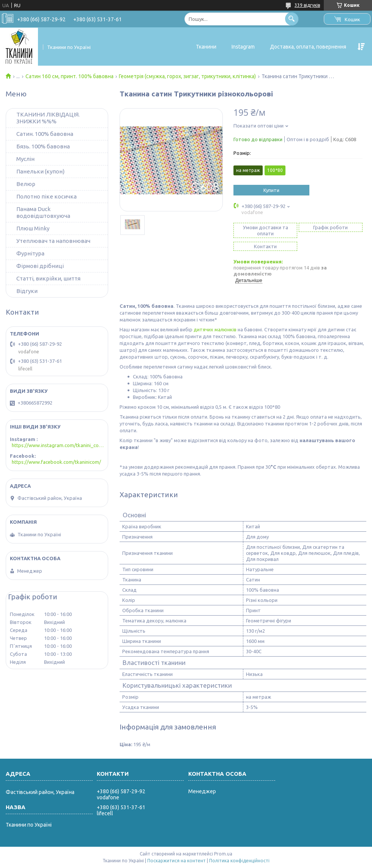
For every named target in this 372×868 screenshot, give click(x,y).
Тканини (206, 47)
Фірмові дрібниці (40, 266)
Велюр (26, 184)
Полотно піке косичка (46, 196)
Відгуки (27, 291)
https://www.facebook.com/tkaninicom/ (56, 462)
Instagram (243, 47)
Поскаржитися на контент (177, 861)
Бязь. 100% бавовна (43, 146)
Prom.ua (223, 854)
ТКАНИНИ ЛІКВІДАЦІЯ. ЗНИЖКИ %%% (48, 118)
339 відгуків (307, 5)
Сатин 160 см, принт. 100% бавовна (69, 76)
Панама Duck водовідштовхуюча (43, 212)
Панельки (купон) (40, 171)
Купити (271, 190)
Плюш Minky (33, 228)
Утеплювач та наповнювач (53, 241)
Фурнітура (30, 253)
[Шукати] (292, 19)
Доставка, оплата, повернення (308, 47)
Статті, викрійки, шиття (48, 278)
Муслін (25, 159)
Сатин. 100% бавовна (45, 134)
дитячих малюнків (215, 329)
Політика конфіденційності (239, 861)
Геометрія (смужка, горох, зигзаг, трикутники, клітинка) (187, 76)
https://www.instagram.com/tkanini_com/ (58, 445)
